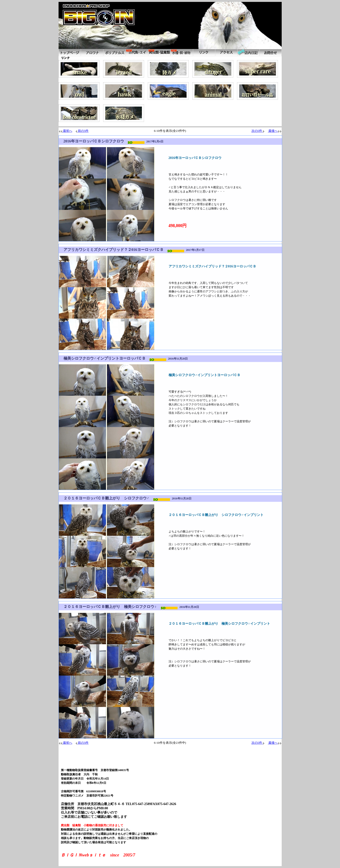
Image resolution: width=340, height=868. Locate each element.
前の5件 (82, 131)
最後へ (275, 131)
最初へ (65, 131)
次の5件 (258, 131)
